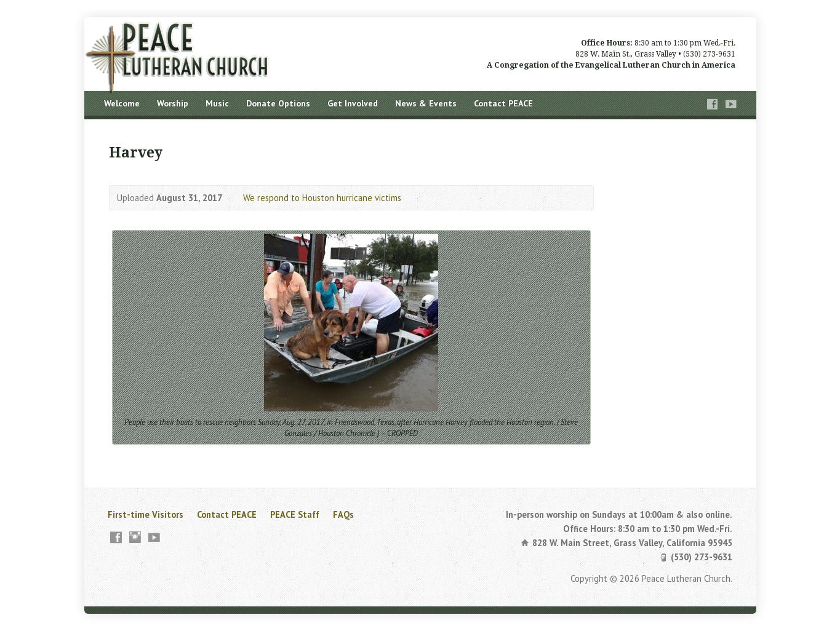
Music (217, 103)
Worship (173, 103)
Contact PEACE (503, 103)
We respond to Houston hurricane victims (322, 198)
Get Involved (353, 103)
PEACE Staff (295, 514)
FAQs (343, 514)
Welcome (122, 103)
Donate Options (278, 103)
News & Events (426, 103)
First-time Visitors (146, 514)
